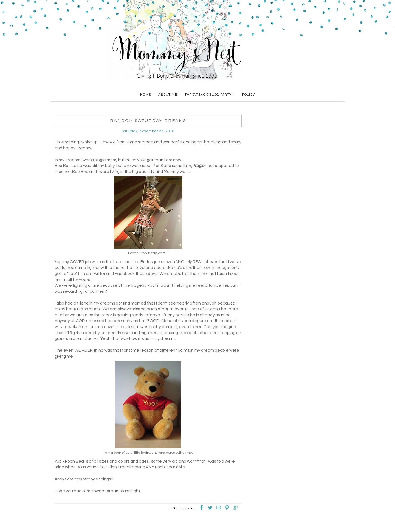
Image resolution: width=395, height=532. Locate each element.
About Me (168, 95)
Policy (249, 95)
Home (146, 95)
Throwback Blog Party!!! (210, 95)
